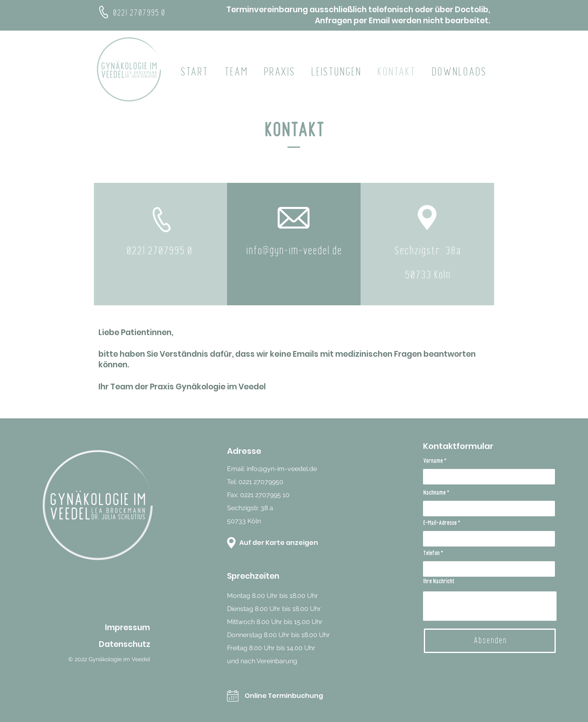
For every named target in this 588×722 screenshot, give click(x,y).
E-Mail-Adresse (440, 523)
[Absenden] (490, 641)
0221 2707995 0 (140, 13)
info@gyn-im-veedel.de (282, 469)
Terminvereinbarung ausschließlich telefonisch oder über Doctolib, (358, 10)
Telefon (431, 553)
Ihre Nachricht (439, 582)
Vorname (433, 461)
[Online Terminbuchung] (291, 696)
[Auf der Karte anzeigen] (282, 543)
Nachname (434, 493)
